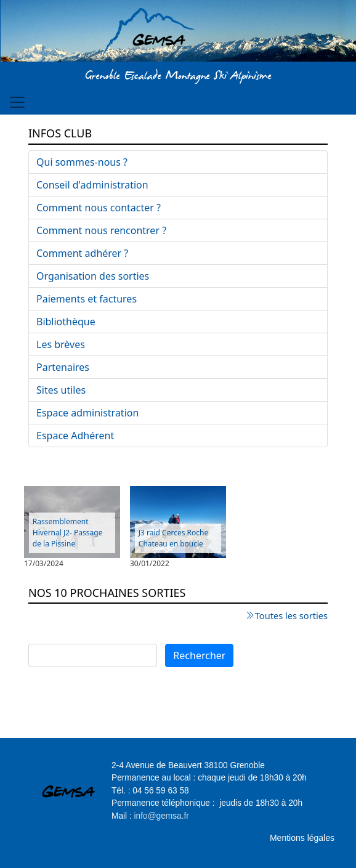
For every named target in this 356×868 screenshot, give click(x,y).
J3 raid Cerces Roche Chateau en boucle (173, 538)
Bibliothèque (66, 322)
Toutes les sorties (291, 615)
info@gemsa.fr (162, 816)
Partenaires (63, 367)
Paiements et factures (87, 299)
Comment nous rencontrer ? (101, 230)
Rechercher (199, 655)
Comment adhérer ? (82, 253)
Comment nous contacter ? (99, 208)
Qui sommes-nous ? (82, 162)
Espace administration (87, 413)
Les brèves (61, 344)
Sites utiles (61, 390)
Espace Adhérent (75, 436)
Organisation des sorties (93, 276)
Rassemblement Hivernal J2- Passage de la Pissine (68, 533)
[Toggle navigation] (17, 102)
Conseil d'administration (92, 185)
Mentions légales (302, 838)
